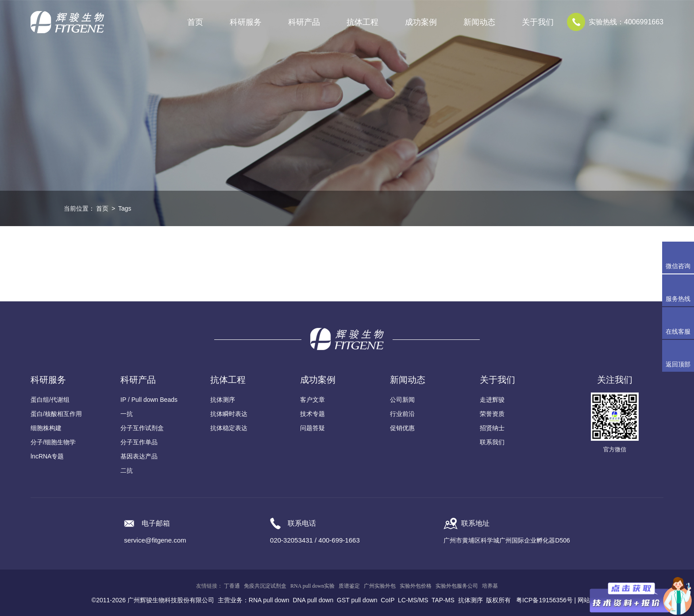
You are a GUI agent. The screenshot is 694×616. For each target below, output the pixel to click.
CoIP (387, 600)
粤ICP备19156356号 (544, 600)
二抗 (127, 470)
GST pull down (357, 600)
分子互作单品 (139, 442)
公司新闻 (402, 400)
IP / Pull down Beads (149, 400)
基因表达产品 (139, 456)
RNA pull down (269, 600)
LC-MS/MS (413, 600)
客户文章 (312, 400)
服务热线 (680, 290)
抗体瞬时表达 (229, 414)
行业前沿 (402, 414)
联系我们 (492, 442)
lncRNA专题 (47, 456)
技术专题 (312, 414)
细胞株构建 (46, 428)
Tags (125, 208)
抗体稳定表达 (229, 428)
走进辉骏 (492, 400)
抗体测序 (223, 400)
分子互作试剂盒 (142, 428)
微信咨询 (678, 266)
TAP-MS (443, 600)
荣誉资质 (492, 414)
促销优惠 (402, 428)
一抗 (127, 414)
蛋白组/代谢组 (50, 400)
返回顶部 (678, 364)
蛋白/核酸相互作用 (56, 414)
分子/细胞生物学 (53, 442)
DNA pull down (313, 600)
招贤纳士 (492, 428)
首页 (195, 22)
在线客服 (678, 331)
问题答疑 (312, 428)
